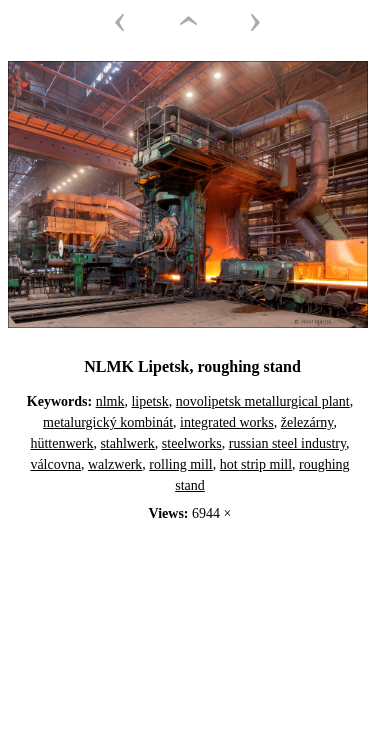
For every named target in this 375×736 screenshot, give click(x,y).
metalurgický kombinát (108, 422)
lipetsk (149, 401)
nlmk (110, 401)
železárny (307, 422)
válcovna (55, 464)
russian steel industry (287, 443)
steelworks (192, 443)
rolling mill (180, 464)
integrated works (227, 422)
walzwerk (115, 464)
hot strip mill (256, 464)
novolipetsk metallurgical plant (263, 401)
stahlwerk (127, 443)
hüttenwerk (61, 443)
